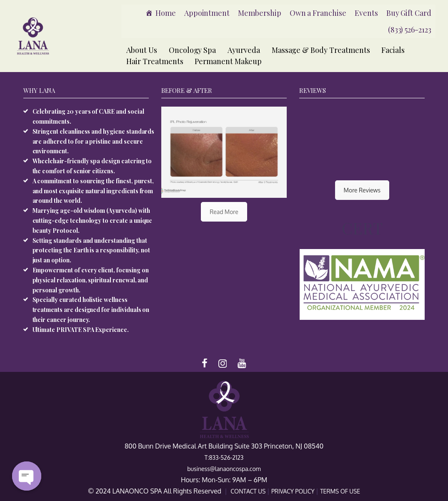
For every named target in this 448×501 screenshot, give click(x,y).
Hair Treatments (155, 61)
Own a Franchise (318, 13)
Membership (260, 13)
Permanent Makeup (228, 61)
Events (366, 13)
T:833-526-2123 (224, 457)
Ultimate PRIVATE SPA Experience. (81, 330)
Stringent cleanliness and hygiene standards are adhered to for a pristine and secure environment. (94, 141)
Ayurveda (244, 50)
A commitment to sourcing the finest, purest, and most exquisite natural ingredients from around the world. (93, 191)
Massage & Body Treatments (321, 50)
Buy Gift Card (409, 13)
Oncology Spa (192, 50)
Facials (393, 50)
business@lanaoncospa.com (224, 469)
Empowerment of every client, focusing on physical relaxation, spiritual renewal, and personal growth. (91, 280)
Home (166, 13)
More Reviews (362, 190)
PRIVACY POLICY (294, 491)
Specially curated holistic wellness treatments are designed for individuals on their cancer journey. (91, 310)
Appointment (207, 13)
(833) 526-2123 (410, 30)
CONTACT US (249, 491)
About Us (142, 50)
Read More (224, 212)
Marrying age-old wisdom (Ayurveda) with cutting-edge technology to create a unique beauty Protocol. (93, 221)
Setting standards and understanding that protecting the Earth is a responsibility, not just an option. (91, 250)
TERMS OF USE (340, 491)
